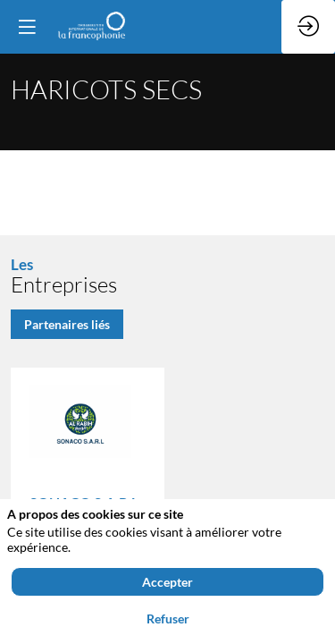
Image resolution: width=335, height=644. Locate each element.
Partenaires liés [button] (67, 323)
